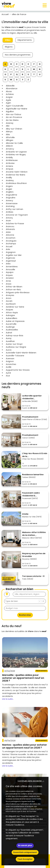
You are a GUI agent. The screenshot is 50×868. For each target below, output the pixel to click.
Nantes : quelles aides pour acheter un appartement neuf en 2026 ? (25, 746)
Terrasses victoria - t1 (33, 576)
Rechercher (25, 615)
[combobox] (25, 601)
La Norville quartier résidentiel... (32, 397)
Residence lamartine (33, 475)
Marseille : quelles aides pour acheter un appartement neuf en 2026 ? (23, 678)
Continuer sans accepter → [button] (31, 781)
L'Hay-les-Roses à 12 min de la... (35, 455)
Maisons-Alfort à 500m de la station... (34, 534)
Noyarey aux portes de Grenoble (34, 555)
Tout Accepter (25, 859)
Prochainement (30, 417)
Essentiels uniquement (25, 852)
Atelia (25, 514)
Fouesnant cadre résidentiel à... (31, 494)
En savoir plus (25, 845)
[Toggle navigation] (45, 5)
